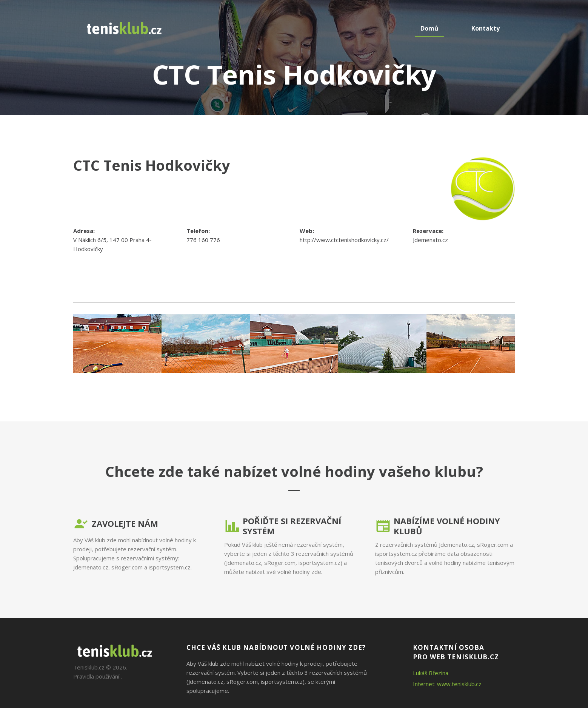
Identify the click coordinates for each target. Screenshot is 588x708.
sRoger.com (127, 567)
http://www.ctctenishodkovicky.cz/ (344, 240)
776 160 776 (203, 240)
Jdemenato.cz (430, 240)
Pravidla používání (96, 676)
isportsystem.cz (170, 567)
